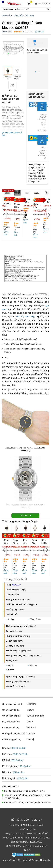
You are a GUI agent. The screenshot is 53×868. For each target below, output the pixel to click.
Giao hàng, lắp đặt (11, 728)
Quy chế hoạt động (11, 722)
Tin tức (30, 710)
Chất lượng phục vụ (12, 739)
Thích (4, 32)
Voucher (31, 733)
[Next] (22, 48)
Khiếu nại (31, 728)
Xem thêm (25, 516)
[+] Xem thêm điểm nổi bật (12, 134)
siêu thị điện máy (25, 316)
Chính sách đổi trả (11, 710)
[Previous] (4, 48)
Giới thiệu (32, 704)
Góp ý (30, 722)
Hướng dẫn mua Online (13, 733)
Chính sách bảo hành (12, 704)
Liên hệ (30, 739)
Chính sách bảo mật (12, 716)
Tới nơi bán (42, 107)
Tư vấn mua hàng (36, 716)
